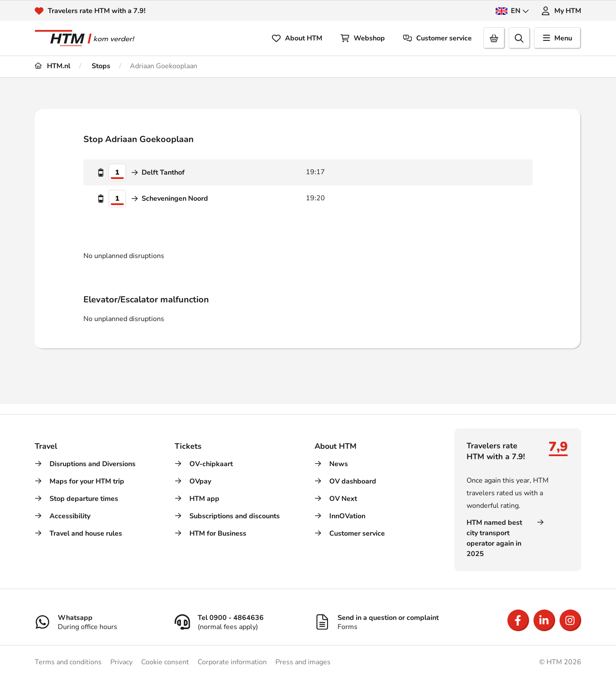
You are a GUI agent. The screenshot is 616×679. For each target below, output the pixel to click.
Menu (558, 38)
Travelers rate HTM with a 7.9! (97, 11)
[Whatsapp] (98, 617)
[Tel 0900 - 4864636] (238, 617)
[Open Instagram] (570, 620)
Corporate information (232, 662)
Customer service (437, 38)
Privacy (121, 662)
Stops (100, 66)
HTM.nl (53, 66)
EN (512, 11)
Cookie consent (165, 662)
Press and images (303, 662)
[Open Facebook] (518, 620)
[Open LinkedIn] (544, 620)
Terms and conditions (68, 662)
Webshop (363, 38)
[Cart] (494, 38)
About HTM (297, 38)
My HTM (561, 11)
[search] (520, 38)
